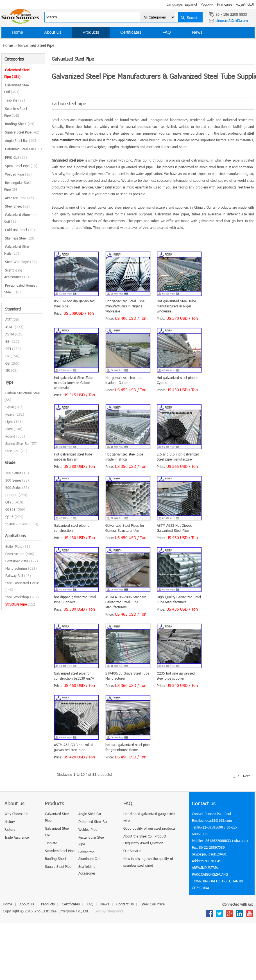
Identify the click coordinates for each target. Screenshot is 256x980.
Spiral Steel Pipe (21, 166)
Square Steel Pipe (22, 132)
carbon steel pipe (69, 103)
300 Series (13, 480)
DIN (8, 349)
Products (91, 32)
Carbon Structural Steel (23, 393)
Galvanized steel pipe (68, 160)
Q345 (9, 517)
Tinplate (15, 100)
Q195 (9, 502)
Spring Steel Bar (17, 443)
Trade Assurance (17, 837)
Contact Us (22, 43)
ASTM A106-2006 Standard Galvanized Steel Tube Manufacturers (126, 602)
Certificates (131, 32)
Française (225, 4)
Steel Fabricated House (22, 583)
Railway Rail (14, 576)
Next (246, 776)
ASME (10, 327)
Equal (10, 407)
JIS (8, 371)
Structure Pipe (16, 604)
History (10, 822)
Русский (207, 4)
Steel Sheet (17, 206)
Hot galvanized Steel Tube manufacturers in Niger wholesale (176, 306)
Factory (10, 829)
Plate (9, 429)
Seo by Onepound (109, 911)
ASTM (10, 334)
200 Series (13, 473)
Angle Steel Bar (21, 141)
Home (17, 32)
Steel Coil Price (68, 43)
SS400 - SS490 (17, 524)
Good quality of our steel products (149, 828)
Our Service (132, 851)
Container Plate (17, 561)
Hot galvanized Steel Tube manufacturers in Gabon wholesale (73, 383)
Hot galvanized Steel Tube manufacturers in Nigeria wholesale (125, 306)
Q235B (10, 509)
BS (7, 341)
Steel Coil (12, 451)
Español (191, 4)
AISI (8, 319)
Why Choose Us (16, 814)
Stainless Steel (20, 238)
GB (7, 363)
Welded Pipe (18, 174)
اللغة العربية (245, 4)
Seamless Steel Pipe (60, 851)
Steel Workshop (17, 597)
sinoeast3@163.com (232, 20)
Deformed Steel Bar (23, 149)
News (197, 32)
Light (9, 422)
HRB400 (11, 495)
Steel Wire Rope (21, 262)
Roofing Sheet (20, 124)
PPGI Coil (16, 157)
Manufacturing (16, 568)
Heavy (10, 414)
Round (10, 436)
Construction (15, 554)
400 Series (13, 487)
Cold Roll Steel (20, 230)
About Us (53, 32)
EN (7, 356)
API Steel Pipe (20, 198)
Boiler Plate (14, 546)
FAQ (167, 32)
